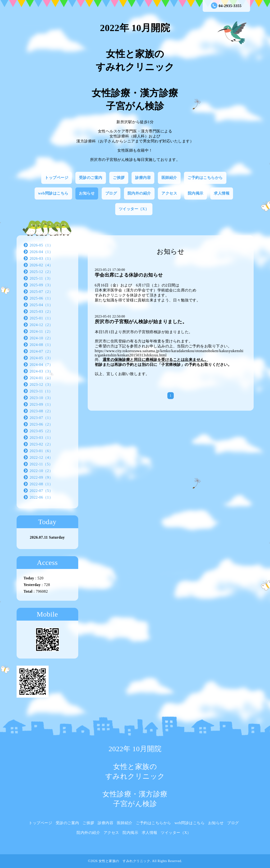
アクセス (169, 193)
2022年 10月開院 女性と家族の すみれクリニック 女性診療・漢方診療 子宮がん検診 (135, 67)
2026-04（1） (41, 252)
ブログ (111, 193)
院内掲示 (196, 193)
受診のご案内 (91, 178)
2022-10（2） (41, 471)
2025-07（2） (41, 292)
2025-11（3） (41, 278)
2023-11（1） (41, 391)
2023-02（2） (41, 444)
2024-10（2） (41, 338)
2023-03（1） (41, 438)
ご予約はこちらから (205, 178)
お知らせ (87, 193)
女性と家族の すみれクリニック (124, 861)
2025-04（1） (41, 305)
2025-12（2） (41, 272)
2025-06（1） (41, 298)
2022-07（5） (41, 491)
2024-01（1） (41, 378)
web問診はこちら (53, 193)
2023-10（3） (41, 398)
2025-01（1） (41, 318)
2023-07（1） (41, 418)
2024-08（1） (41, 345)
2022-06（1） (41, 497)
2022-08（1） (41, 484)
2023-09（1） (41, 404)
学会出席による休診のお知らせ (129, 275)
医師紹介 (169, 178)
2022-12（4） (41, 457)
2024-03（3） (41, 371)
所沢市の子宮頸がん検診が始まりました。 (141, 322)
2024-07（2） (41, 351)
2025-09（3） (41, 285)
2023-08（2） (41, 411)
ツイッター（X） (134, 209)
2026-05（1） (41, 245)
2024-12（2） (41, 325)
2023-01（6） (41, 451)
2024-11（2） (41, 331)
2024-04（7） (41, 365)
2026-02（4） (41, 265)
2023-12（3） (41, 384)
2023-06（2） (41, 424)
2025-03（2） (41, 311)
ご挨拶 (119, 178)
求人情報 (222, 193)
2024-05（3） (41, 358)
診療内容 (143, 178)
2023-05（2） (41, 431)
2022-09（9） (41, 477)
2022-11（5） (41, 464)
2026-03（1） (41, 258)
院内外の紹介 (139, 193)
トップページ (57, 178)
